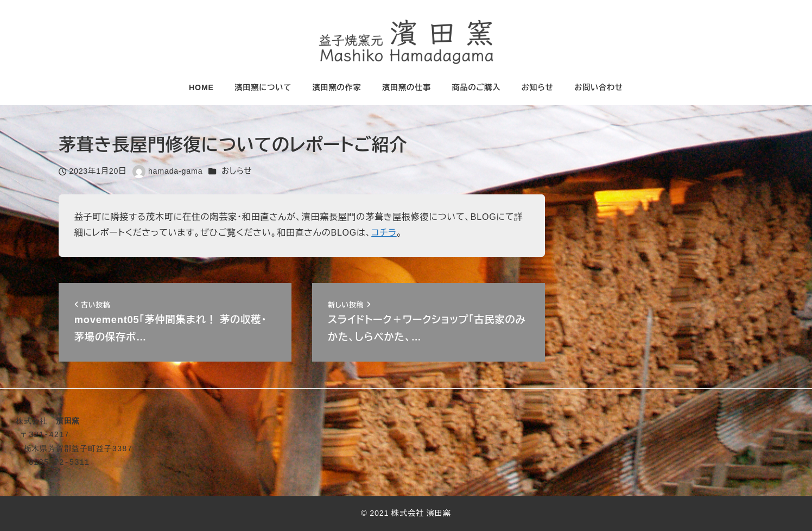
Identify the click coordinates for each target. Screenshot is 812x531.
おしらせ (237, 171)
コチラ (384, 233)
